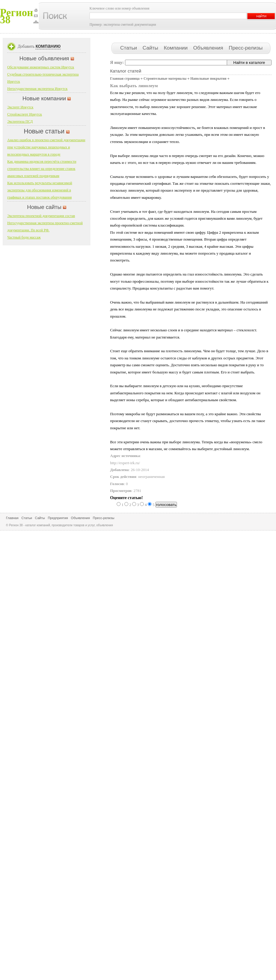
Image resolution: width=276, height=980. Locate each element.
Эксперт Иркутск (20, 107)
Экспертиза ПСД (20, 121)
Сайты (151, 48)
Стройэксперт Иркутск (24, 114)
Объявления (209, 48)
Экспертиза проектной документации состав (41, 216)
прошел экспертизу (176, 190)
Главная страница (125, 79)
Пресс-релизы (246, 48)
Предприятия (58, 518)
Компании (176, 48)
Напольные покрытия (208, 79)
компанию (48, 46)
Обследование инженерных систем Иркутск (41, 67)
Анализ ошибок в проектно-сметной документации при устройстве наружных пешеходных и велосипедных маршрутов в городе (46, 147)
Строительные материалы (165, 79)
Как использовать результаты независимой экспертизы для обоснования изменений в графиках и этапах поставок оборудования (40, 190)
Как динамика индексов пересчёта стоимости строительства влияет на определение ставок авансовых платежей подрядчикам (42, 169)
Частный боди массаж (24, 237)
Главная (12, 518)
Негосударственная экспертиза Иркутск (37, 89)
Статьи (129, 48)
